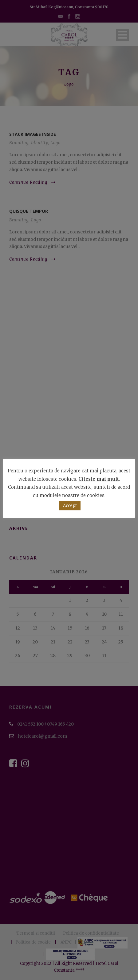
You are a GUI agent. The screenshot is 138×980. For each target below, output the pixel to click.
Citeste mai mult (99, 479)
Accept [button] (70, 506)
